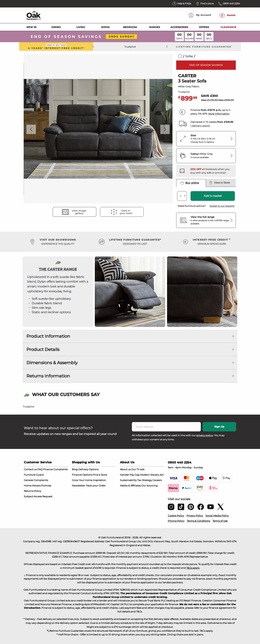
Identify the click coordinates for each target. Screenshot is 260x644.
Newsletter (79, 486)
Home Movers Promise (38, 486)
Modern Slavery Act (152, 475)
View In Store (219, 183)
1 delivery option (200, 126)
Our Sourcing (149, 486)
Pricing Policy (176, 521)
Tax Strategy (145, 480)
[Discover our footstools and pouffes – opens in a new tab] (212, 171)
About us (125, 469)
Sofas (105, 27)
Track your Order (96, 486)
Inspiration (99, 480)
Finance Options (82, 475)
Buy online (190, 183)
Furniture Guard (34, 475)
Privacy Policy (195, 516)
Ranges (155, 27)
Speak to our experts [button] (222, 206)
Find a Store (100, 475)
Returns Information (48, 376)
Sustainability (128, 480)
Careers (157, 480)
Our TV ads (138, 469)
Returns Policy (32, 491)
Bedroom (130, 27)
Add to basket (213, 196)
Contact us (30, 469)
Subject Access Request (38, 496)
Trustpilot (130, 47)
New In (31, 27)
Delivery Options (88, 469)
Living (81, 27)
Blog (75, 469)
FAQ (40, 469)
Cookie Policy (176, 516)
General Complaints (36, 480)
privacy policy (205, 435)
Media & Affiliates (130, 486)
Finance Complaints (55, 469)
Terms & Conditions (198, 521)
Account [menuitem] (200, 15)
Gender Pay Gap (130, 475)
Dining (56, 27)
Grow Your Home (82, 480)
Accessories (179, 27)
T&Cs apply (193, 568)
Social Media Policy (217, 516)
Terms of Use (220, 521)
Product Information (48, 336)
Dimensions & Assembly (52, 363)
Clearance (228, 27)
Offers (204, 27)
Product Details (43, 349)
